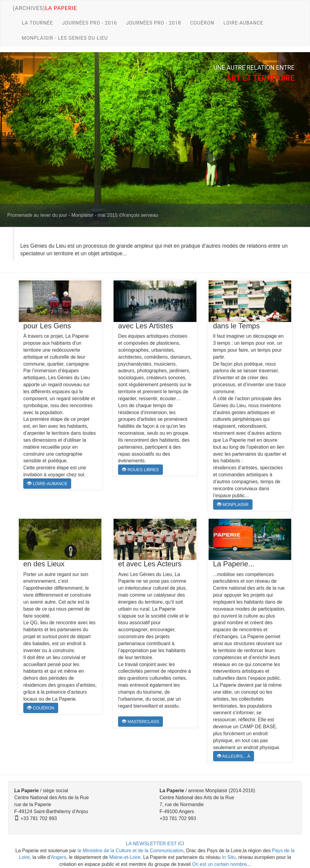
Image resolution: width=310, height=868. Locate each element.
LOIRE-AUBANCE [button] (47, 484)
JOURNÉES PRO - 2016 (89, 23)
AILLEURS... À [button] (234, 756)
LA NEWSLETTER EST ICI (155, 844)
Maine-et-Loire (125, 857)
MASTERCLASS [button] (140, 722)
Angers (59, 857)
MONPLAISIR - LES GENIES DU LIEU (65, 38)
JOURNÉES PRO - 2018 (153, 23)
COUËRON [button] (41, 708)
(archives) (45, 8)
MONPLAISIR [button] (233, 504)
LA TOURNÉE (37, 23)
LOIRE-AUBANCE (243, 23)
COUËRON (202, 23)
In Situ (229, 857)
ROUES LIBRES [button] (140, 470)
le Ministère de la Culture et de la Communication (130, 851)
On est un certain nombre (219, 864)
